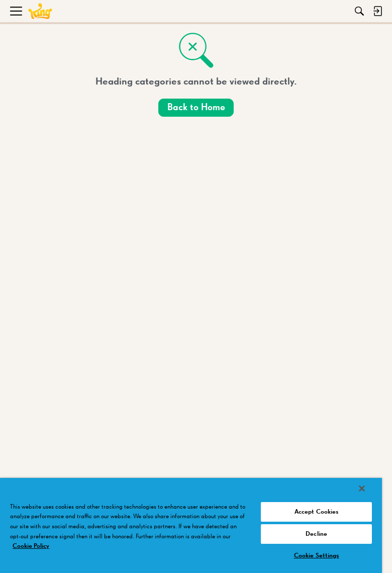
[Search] (359, 11)
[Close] (362, 488)
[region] (191, 525)
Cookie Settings (317, 556)
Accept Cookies (317, 512)
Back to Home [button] (196, 107)
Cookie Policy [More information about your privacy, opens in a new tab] (31, 546)
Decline (316, 534)
